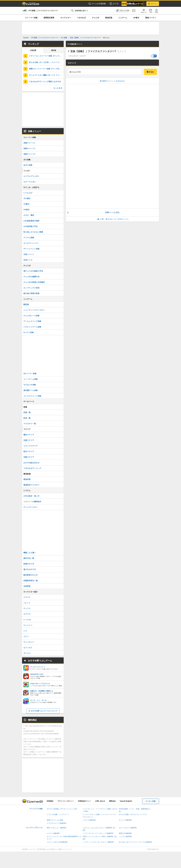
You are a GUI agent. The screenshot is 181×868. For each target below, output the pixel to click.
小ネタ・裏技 (29, 215)
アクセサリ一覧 (30, 424)
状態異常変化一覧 (31, 581)
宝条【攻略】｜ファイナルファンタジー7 (93, 51)
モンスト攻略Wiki (125, 820)
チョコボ (96, 18)
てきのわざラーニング (32, 468)
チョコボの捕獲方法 (31, 277)
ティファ (27, 608)
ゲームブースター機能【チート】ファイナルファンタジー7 (46, 75)
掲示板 (54, 50)
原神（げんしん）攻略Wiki (56, 828)
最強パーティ (151, 18)
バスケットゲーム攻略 (32, 327)
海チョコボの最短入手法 (33, 271)
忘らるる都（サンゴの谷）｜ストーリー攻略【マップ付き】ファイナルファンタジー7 (46, 62)
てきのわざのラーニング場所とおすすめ (45, 82)
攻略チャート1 (29, 143)
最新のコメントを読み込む (112, 81)
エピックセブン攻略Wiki (128, 828)
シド (25, 631)
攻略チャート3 (29, 154)
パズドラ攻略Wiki (89, 820)
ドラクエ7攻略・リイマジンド (58, 814)
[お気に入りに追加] (123, 11)
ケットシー (28, 625)
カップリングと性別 (31, 288)
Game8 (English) (126, 801)
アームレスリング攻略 (32, 321)
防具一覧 (27, 418)
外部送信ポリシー (84, 801)
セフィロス (28, 648)
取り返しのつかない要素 (33, 232)
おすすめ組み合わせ (31, 463)
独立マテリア (29, 451)
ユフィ (26, 636)
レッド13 (27, 620)
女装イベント (29, 254)
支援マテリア (29, 440)
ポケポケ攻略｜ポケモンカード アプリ (133, 814)
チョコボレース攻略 (31, 316)
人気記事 (33, 50)
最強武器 (109, 18)
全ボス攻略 (28, 165)
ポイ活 (114, 4)
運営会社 (112, 801)
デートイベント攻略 (31, 249)
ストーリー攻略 (31, 18)
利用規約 (50, 801)
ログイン (153, 4)
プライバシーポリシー (66, 801)
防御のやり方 (29, 564)
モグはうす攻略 (30, 385)
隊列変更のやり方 (31, 575)
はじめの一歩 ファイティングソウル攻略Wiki (135, 842)
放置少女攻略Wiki (125, 833)
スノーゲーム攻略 (31, 379)
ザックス (27, 653)
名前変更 (27, 586)
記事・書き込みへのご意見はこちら (112, 219)
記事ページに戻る (112, 212)
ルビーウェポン (30, 182)
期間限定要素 (49, 18)
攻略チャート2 (29, 148)
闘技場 (26, 304)
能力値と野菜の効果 (31, 293)
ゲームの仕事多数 (97, 4)
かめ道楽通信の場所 (31, 221)
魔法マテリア (29, 435)
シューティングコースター (34, 310)
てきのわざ (82, 18)
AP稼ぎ (136, 18)
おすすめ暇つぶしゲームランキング (44, 711)
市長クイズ (28, 260)
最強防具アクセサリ (31, 485)
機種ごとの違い (30, 553)
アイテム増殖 (29, 238)
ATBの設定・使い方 (31, 496)
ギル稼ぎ (27, 198)
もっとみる (58, 88)
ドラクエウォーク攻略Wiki (56, 823)
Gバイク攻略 (29, 332)
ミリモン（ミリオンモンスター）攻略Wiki (98, 842)
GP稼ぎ (26, 210)
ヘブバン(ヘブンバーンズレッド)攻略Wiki (98, 833)
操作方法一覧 (29, 558)
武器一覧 (27, 412)
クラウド (27, 597)
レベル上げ (28, 193)
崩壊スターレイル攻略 (55, 820)
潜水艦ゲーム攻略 (31, 390)
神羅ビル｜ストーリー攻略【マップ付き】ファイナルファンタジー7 (46, 69)
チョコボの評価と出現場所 (34, 282)
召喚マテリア (29, 457)
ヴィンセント (29, 642)
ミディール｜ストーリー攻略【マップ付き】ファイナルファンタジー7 (46, 56)
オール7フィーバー (31, 243)
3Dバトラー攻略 (30, 374)
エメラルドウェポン (31, 176)
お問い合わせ (100, 801)
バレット (27, 603)
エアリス (27, 614)
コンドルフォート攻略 (32, 396)
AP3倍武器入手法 (30, 226)
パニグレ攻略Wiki (125, 836)
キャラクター (66, 18)
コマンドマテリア (31, 446)
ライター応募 (151, 801)
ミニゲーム (123, 18)
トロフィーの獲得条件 (32, 502)
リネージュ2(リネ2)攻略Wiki (57, 842)
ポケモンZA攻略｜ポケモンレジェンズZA (62, 809)
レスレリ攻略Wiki (53, 833)
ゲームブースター (31, 507)
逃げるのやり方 (30, 569)
